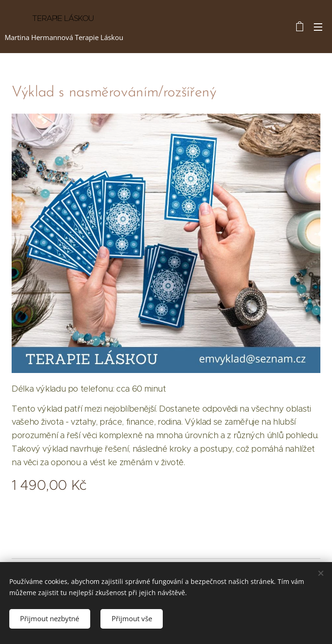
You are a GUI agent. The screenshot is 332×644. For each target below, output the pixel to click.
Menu (318, 27)
